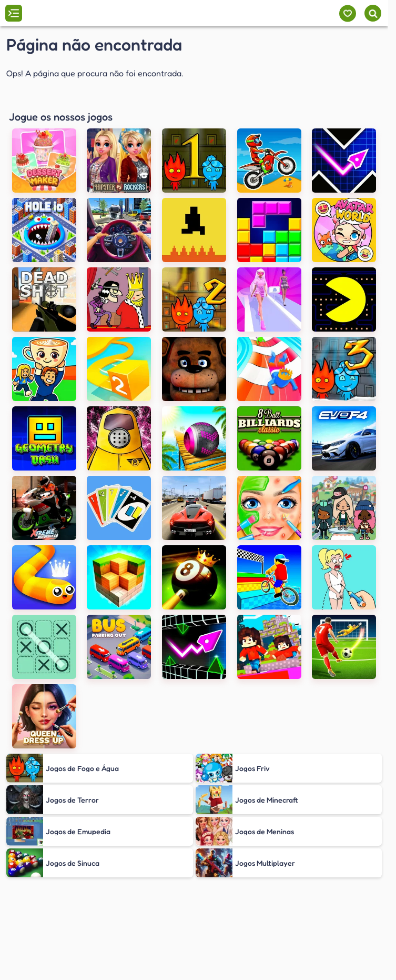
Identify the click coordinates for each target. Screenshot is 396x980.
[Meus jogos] (347, 13)
